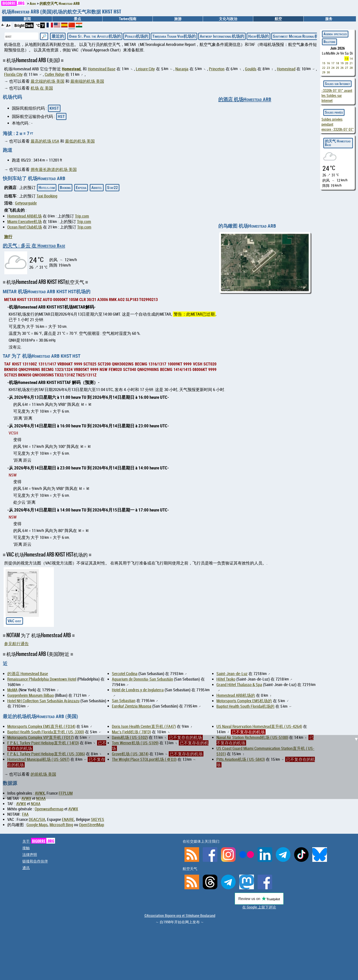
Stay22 (112, 187)
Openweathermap (49, 809)
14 (351, 59)
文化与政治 (228, 19)
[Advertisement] (182, 767)
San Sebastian (124, 701)
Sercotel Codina (125, 674)
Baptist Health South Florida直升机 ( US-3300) (46, 732)
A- (3, 25)
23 (328, 68)
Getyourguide (26, 203)
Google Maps (37, 825)
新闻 (27, 19)
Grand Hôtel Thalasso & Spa (239, 685)
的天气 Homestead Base (338, 143)
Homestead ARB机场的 (236, 695)
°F (42, 25)
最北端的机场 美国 (47, 81)
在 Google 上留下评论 (259, 907)
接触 (26, 848)
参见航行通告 (16, 644)
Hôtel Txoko (226, 679)
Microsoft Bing (61, 825)
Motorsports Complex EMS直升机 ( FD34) (41, 726)
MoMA (12, 690)
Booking (65, 187)
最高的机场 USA (45, 141)
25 (337, 68)
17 (333, 63)
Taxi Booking (47, 196)
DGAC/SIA (37, 819)
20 (347, 63)
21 (351, 63)
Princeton (217, 69)
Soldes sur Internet (337, 84)
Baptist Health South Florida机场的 (245, 706)
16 (328, 63)
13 (347, 59)
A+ (8, 25)
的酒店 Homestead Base (28, 674)
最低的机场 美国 (80, 141)
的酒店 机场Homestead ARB (245, 99)
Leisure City (145, 69)
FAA (25, 814)
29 (324, 72)
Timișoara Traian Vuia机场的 (174, 36)
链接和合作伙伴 (35, 861)
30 (328, 72)
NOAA (36, 804)
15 (324, 63)
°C (38, 25)
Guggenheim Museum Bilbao (31, 695)
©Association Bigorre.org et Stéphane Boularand (180, 916)
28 (351, 68)
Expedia (81, 187)
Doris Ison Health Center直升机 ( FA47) (144, 726)
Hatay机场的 (258, 36)
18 (337, 63)
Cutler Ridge (55, 74)
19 (342, 63)
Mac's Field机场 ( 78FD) (131, 732)
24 (333, 68)
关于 (39, 841)
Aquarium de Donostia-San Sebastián (142, 679)
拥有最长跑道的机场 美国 (54, 169)
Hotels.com (47, 187)
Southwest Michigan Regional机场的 (300, 36)
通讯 (26, 868)
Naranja (182, 69)
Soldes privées (334, 112)
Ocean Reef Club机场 (25, 227)
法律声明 (30, 855)
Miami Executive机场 (25, 222)
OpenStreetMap (92, 825)
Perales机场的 (137, 36)
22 (324, 68)
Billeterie (329, 42)
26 (342, 68)
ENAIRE (68, 819)
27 (347, 68)
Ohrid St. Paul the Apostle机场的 (95, 36)
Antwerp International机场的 (222, 36)
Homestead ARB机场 (25, 216)
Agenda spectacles (335, 34)
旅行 (8, 237)
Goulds (251, 69)
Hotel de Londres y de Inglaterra (138, 690)
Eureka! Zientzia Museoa (132, 706)
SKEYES (97, 819)
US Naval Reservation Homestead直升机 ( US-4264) (259, 726)
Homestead (71, 69)
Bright (20, 25)
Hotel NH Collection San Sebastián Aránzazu (43, 701)
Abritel (97, 187)
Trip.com (82, 216)
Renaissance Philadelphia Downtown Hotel (42, 679)
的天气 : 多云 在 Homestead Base (34, 245)
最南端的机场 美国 (87, 81)
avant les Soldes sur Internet (337, 96)
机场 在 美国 (42, 88)
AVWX (21, 804)
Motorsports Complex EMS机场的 (244, 701)
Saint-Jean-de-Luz (232, 674)
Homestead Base (102, 69)
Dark (29, 25)
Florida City (13, 74)
